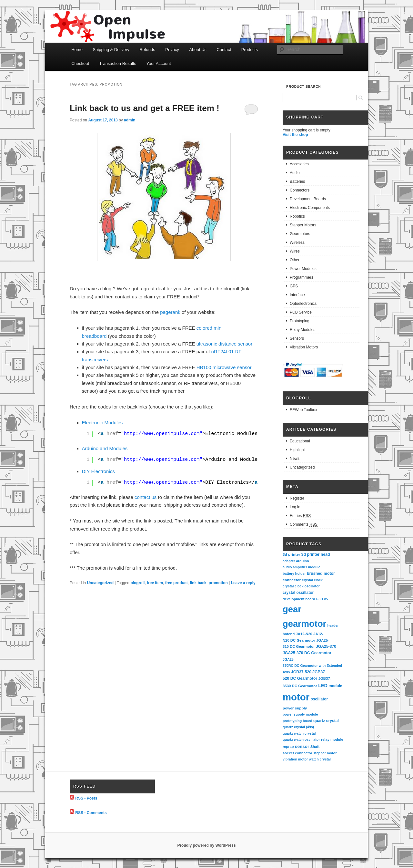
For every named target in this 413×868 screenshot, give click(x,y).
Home (77, 50)
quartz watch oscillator (301, 739)
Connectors (300, 190)
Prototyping (300, 321)
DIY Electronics (98, 471)
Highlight (297, 450)
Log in (295, 507)
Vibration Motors (304, 347)
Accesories (299, 164)
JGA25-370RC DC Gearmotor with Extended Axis (313, 666)
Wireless (297, 243)
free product (176, 583)
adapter (289, 561)
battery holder (294, 573)
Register (297, 498)
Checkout (80, 63)
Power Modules (303, 269)
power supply (295, 708)
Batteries (297, 181)
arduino (303, 561)
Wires (295, 251)
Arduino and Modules (105, 448)
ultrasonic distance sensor (224, 344)
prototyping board (297, 721)
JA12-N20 (304, 634)
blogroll (137, 583)
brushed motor (321, 573)
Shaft (315, 747)
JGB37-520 (301, 672)
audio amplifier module (302, 567)
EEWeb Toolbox (303, 410)
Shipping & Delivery (111, 50)
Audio (295, 173)
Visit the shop (295, 135)
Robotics (297, 216)
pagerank (170, 312)
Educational (300, 441)
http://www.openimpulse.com (162, 434)
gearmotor (304, 624)
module (335, 686)
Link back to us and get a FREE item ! (145, 108)
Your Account (159, 63)
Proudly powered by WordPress (206, 845)
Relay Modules (302, 330)
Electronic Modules (102, 423)
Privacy (172, 50)
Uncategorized (100, 583)
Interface (297, 295)
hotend (289, 634)
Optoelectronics (303, 304)
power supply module (300, 714)
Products (250, 50)
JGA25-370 (326, 646)
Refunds (147, 50)
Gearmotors (300, 234)
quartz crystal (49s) (298, 727)
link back (198, 583)
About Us (198, 50)
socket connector (297, 753)
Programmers (302, 277)
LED (323, 686)
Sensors (297, 338)
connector (292, 580)
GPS (294, 286)
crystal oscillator (298, 593)
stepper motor (325, 753)
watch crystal (320, 759)
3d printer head (316, 554)
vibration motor (295, 759)
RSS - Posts (86, 798)
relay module (332, 739)
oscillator (319, 699)
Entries (300, 516)
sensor (302, 746)
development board (299, 599)
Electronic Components (310, 208)
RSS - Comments (91, 812)
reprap (288, 747)
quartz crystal (326, 721)
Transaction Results (118, 63)
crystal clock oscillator (301, 586)
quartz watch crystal (299, 733)
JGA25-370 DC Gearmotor (307, 653)
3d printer (291, 554)
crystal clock (312, 580)
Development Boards (308, 199)
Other (295, 260)
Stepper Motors (303, 225)
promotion (218, 583)
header (333, 625)
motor (296, 697)
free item (155, 583)
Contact (224, 50)
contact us (146, 497)
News (295, 459)
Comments (304, 525)
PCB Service (301, 312)
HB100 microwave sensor (224, 367)
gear (292, 609)
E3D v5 (322, 599)
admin (130, 120)
